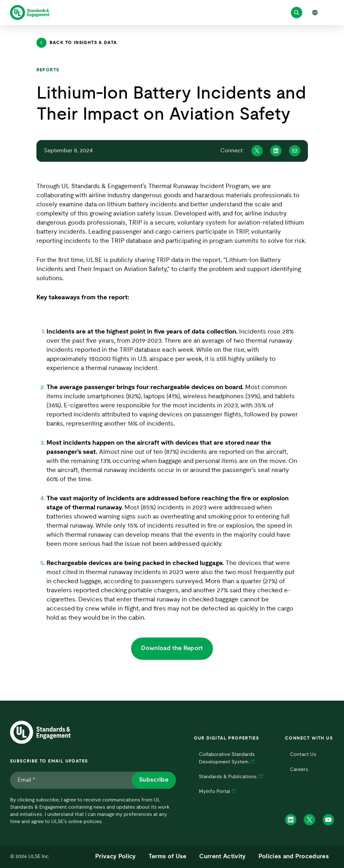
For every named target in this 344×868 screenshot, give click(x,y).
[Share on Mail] (295, 151)
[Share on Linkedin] (276, 151)
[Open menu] (331, 13)
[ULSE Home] (30, 13)
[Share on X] (257, 151)
